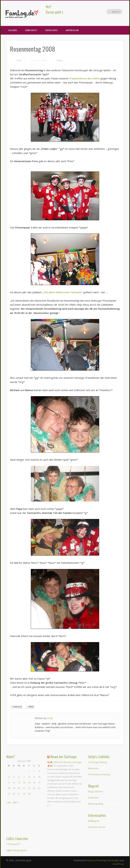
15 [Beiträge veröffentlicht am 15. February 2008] (29, 783)
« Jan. (9, 802)
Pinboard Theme (95, 860)
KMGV (31, 707)
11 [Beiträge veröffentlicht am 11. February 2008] (9, 783)
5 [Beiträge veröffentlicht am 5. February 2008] (14, 777)
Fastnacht (17, 707)
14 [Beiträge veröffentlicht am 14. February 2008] (24, 783)
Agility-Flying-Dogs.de (17, 850)
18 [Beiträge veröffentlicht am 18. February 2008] (9, 788)
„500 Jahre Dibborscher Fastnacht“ (63, 292)
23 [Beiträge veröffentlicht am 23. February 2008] (34, 788)
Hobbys (59, 60)
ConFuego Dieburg (97, 762)
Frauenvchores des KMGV (85, 78)
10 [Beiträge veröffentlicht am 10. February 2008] (39, 777)
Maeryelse (93, 768)
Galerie (13, 30)
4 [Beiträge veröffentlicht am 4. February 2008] (9, 777)
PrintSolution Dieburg (99, 774)
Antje (19, 60)
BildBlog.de (94, 821)
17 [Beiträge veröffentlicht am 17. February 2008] (39, 783)
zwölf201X (51, 30)
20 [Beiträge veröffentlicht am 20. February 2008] (19, 788)
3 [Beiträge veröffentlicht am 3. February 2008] (39, 771)
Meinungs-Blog (96, 804)
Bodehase (93, 798)
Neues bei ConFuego (64, 757)
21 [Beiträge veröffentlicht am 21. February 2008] (24, 788)
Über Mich (31, 30)
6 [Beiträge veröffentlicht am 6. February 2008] (19, 777)
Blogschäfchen (96, 792)
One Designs (113, 860)
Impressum (72, 30)
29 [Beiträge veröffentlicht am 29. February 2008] (29, 794)
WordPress (118, 864)
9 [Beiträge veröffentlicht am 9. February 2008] (34, 777)
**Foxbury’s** (13, 844)
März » (16, 802)
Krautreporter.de (97, 827)
